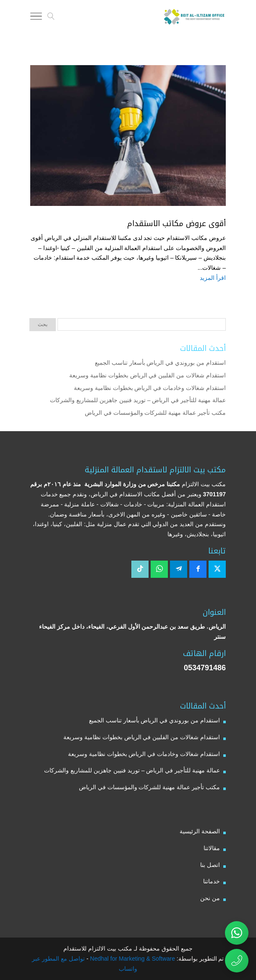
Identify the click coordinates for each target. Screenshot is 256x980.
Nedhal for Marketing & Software (132, 959)
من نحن (210, 898)
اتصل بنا (210, 865)
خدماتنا (212, 881)
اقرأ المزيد (213, 278)
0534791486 (205, 668)
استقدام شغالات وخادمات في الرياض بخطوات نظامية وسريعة (150, 388)
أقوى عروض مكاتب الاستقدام (176, 224)
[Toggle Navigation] (36, 18)
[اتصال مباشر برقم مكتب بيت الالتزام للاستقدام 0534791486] (237, 961)
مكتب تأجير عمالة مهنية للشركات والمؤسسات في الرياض (155, 413)
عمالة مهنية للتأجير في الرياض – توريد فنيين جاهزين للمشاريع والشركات (138, 400)
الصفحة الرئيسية (200, 831)
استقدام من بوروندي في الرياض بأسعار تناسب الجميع (160, 363)
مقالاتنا (212, 848)
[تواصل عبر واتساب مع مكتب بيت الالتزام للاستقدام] (237, 933)
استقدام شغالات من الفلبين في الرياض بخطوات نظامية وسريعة (148, 375)
